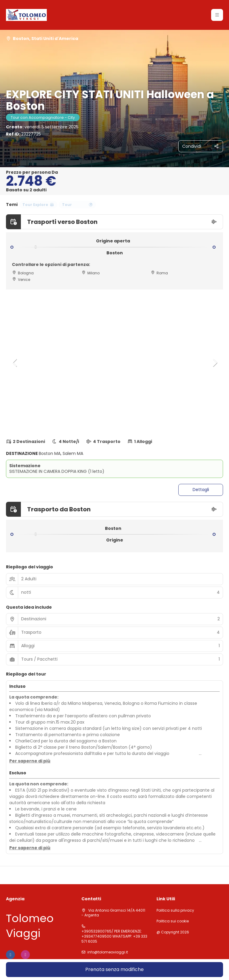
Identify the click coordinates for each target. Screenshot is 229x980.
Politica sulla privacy (175, 910)
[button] (15, 363)
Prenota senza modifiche (114, 969)
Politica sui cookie (173, 921)
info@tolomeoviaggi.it (108, 952)
